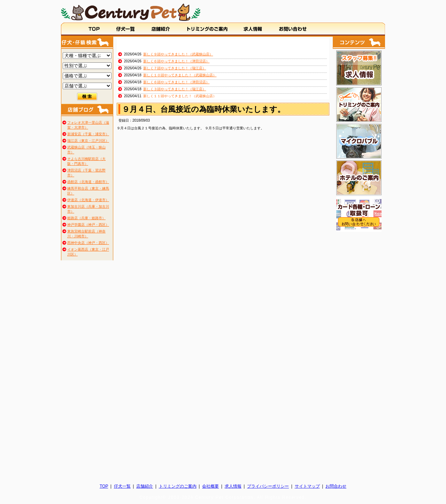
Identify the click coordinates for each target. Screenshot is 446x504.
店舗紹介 (145, 486)
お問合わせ (336, 486)
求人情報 (233, 486)
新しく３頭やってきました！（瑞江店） (175, 89)
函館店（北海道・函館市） (88, 182)
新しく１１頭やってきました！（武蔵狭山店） (180, 96)
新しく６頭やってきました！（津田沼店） (176, 61)
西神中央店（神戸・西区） (88, 243)
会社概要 (210, 486)
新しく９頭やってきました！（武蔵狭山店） (178, 54)
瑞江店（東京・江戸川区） (88, 141)
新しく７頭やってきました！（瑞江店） (175, 68)
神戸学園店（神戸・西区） (88, 225)
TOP (104, 486)
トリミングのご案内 (178, 486)
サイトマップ (307, 486)
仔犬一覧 (122, 486)
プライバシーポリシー (268, 486)
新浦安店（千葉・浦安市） (88, 134)
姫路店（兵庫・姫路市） (86, 218)
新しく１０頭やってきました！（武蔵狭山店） (180, 75)
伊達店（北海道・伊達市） (88, 200)
